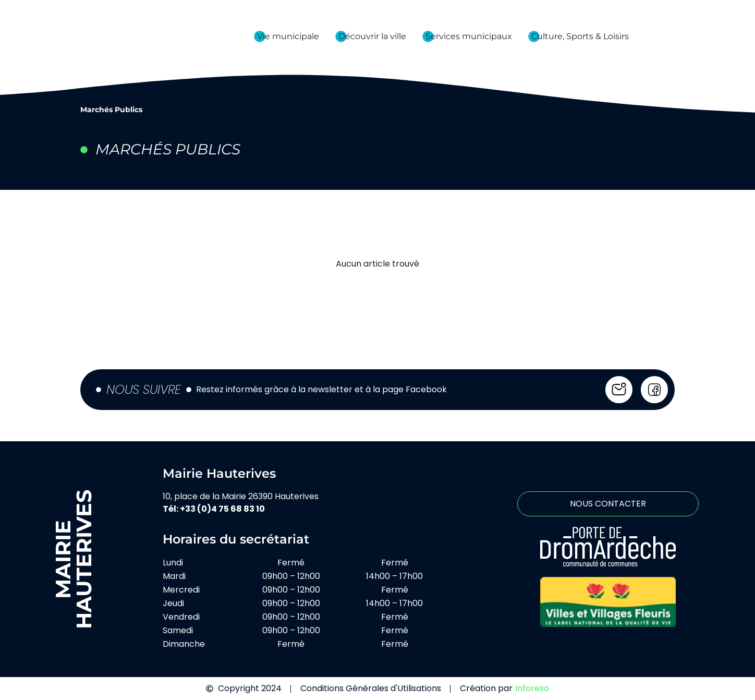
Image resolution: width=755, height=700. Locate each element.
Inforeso (532, 688)
